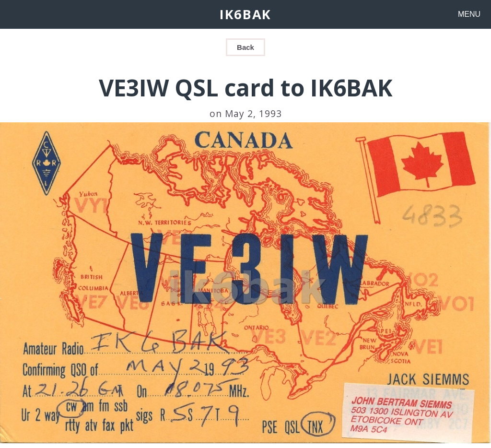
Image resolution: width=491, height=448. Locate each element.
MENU (469, 14)
